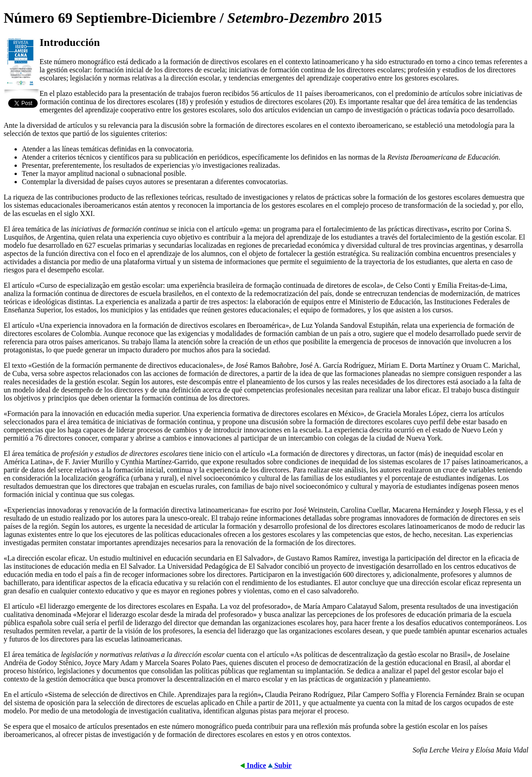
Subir (280, 765)
